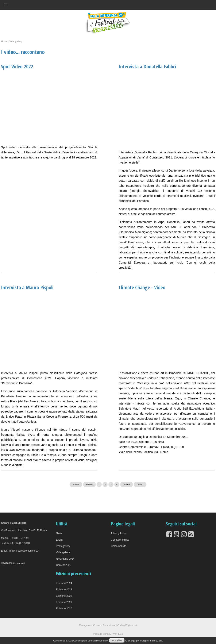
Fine (140, 484)
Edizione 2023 (64, 590)
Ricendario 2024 (65, 559)
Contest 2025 (63, 565)
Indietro (90, 484)
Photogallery (63, 546)
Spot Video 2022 (17, 66)
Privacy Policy (119, 533)
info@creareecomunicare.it (24, 551)
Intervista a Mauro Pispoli (27, 287)
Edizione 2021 (64, 602)
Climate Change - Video (142, 287)
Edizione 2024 (64, 583)
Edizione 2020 (64, 609)
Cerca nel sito (119, 546)
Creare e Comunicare (104, 625)
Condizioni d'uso (120, 540)
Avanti (127, 484)
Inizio (76, 484)
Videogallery (63, 552)
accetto (117, 640)
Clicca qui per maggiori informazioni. (144, 641)
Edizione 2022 (64, 596)
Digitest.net (131, 625)
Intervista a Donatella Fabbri (147, 66)
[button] (101, 5)
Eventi (59, 540)
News (59, 533)
